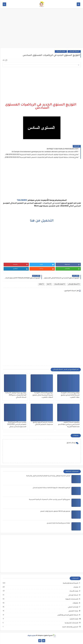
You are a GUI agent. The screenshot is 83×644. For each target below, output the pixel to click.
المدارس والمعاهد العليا (70, 627)
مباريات (75, 587)
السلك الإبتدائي (74, 51)
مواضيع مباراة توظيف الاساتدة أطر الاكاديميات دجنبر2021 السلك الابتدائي (16, 395)
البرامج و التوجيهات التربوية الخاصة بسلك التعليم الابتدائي (51, 488)
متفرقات (75, 603)
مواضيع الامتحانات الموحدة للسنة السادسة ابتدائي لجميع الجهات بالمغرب (42, 395)
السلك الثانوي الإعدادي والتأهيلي (67, 615)
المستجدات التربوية (72, 599)
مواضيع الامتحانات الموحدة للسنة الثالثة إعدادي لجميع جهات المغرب (70, 395)
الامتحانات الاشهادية (71, 623)
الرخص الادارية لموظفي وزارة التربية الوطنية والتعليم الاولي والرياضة (48, 476)
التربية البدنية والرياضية (70, 583)
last (49, 284)
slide (41, 284)
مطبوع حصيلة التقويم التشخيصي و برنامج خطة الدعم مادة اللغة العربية (69, 425)
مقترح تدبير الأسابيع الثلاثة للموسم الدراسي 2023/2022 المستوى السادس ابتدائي (17, 425)
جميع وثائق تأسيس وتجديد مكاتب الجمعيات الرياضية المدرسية (49, 500)
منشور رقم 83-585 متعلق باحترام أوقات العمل (55, 511)
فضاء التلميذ (74, 619)
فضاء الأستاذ (61, 51)
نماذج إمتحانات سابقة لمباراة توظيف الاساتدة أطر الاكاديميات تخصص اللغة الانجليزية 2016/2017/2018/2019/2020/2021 (41, 155)
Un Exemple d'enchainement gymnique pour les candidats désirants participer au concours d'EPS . (44, 152)
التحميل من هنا (41, 221)
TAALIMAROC (22, 200)
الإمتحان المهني (73, 607)
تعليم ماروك (31, 636)
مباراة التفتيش (73, 611)
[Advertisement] (41, 30)
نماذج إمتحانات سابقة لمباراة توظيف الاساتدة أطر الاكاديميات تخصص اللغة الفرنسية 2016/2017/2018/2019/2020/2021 (41, 158)
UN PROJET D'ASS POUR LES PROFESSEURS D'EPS (62, 149)
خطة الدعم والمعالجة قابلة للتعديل (58, 523)
